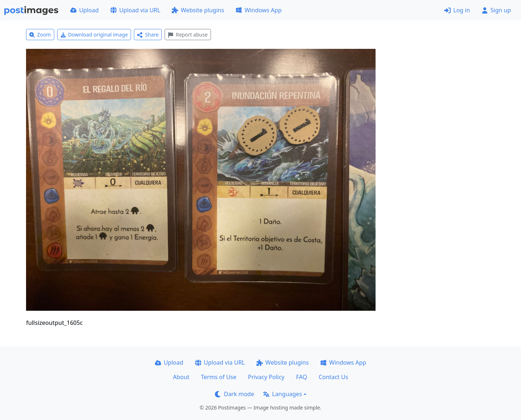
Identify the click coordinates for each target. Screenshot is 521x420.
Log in (457, 10)
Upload (84, 10)
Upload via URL (135, 10)
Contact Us (333, 377)
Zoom (40, 35)
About (181, 377)
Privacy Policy (266, 377)
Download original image (94, 35)
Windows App (259, 10)
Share (148, 35)
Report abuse (188, 35)
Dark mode (234, 394)
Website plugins (198, 10)
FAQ (301, 377)
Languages (282, 394)
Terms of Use (219, 377)
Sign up (496, 10)
